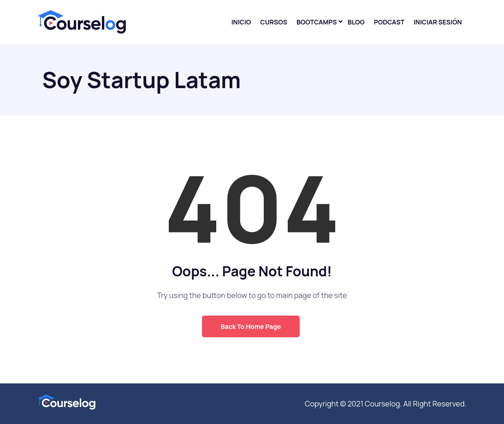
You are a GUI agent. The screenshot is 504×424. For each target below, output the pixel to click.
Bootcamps (317, 22)
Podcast (389, 22)
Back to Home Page (251, 326)
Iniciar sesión (438, 22)
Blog (356, 22)
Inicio (241, 22)
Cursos (274, 22)
